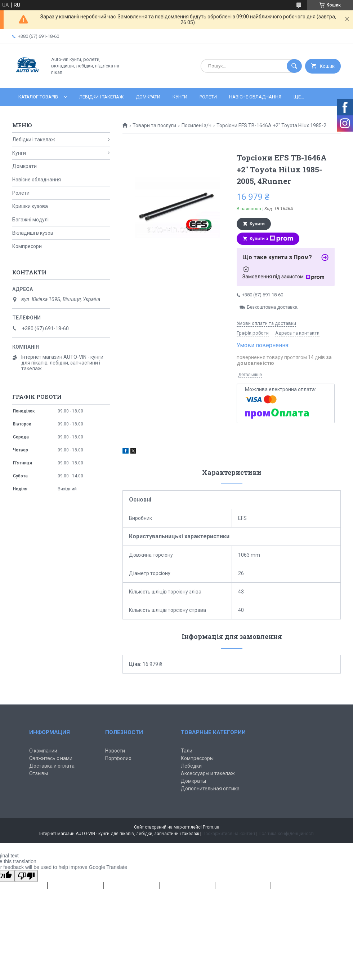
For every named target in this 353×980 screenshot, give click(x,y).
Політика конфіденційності (286, 834)
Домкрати (148, 97)
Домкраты (193, 781)
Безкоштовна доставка (272, 307)
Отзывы (39, 773)
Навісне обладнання (255, 97)
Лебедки (191, 766)
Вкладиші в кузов (33, 233)
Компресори (27, 246)
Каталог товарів (38, 97)
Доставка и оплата (52, 766)
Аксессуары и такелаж (208, 773)
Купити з (271, 239)
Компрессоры (197, 758)
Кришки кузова (30, 206)
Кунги (180, 97)
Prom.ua (211, 827)
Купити (257, 224)
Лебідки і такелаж (101, 97)
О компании (43, 751)
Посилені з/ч (196, 125)
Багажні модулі (30, 220)
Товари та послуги (154, 125)
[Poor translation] (26, 876)
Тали (187, 751)
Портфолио (118, 758)
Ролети (208, 97)
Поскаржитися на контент (229, 834)
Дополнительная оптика (210, 789)
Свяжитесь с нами (51, 758)
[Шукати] (294, 66)
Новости (115, 751)
